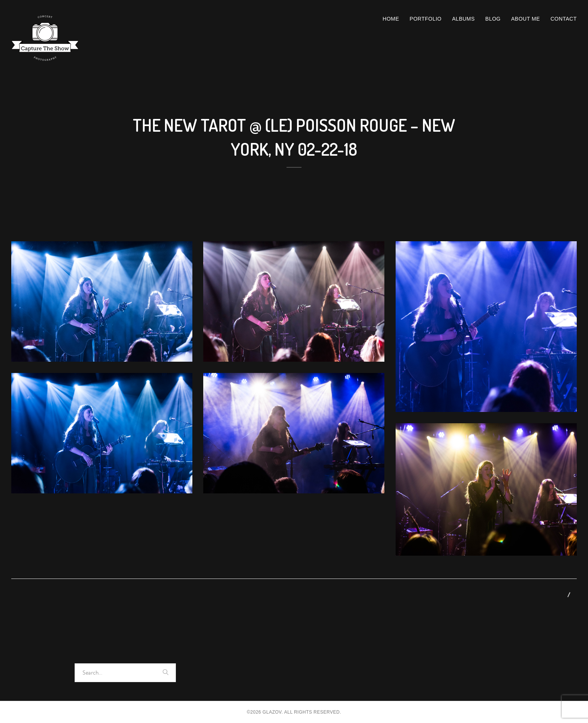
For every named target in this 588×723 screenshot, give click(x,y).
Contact (564, 19)
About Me (526, 19)
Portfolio (425, 19)
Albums (464, 19)
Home (391, 19)
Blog (493, 19)
